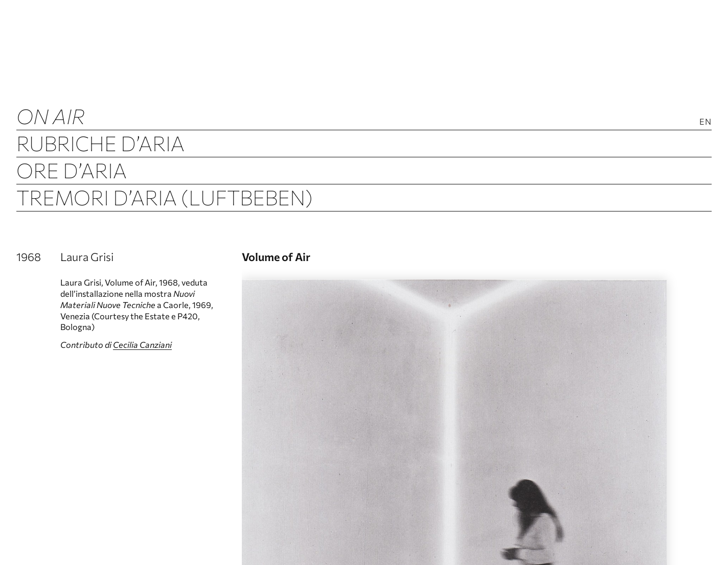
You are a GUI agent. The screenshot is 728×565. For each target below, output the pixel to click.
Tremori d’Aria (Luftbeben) (165, 197)
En (706, 121)
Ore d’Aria (72, 170)
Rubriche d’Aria (100, 143)
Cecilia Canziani (142, 345)
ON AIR (51, 116)
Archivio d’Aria (99, 224)
